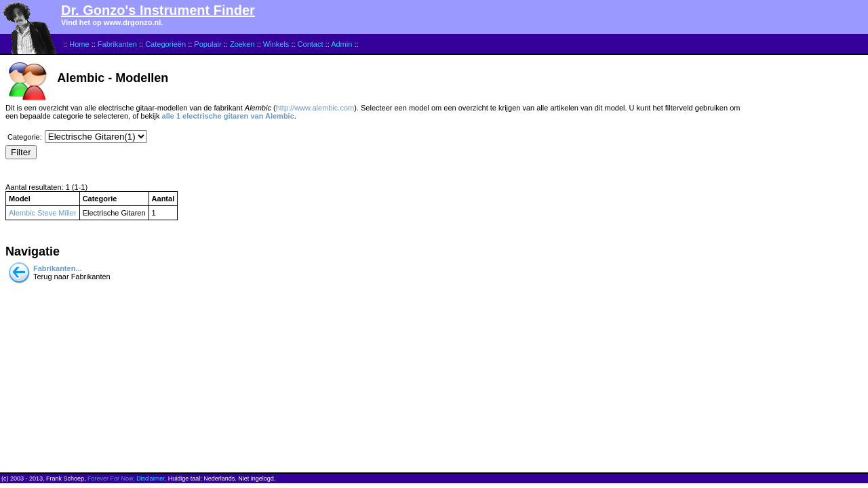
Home (79, 44)
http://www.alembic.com (315, 108)
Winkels (276, 44)
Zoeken (242, 44)
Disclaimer (151, 479)
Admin (341, 44)
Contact (311, 44)
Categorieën (165, 44)
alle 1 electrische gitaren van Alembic (228, 116)
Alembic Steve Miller (43, 213)
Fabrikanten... (58, 268)
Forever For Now (110, 479)
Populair (208, 44)
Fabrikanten (117, 44)
